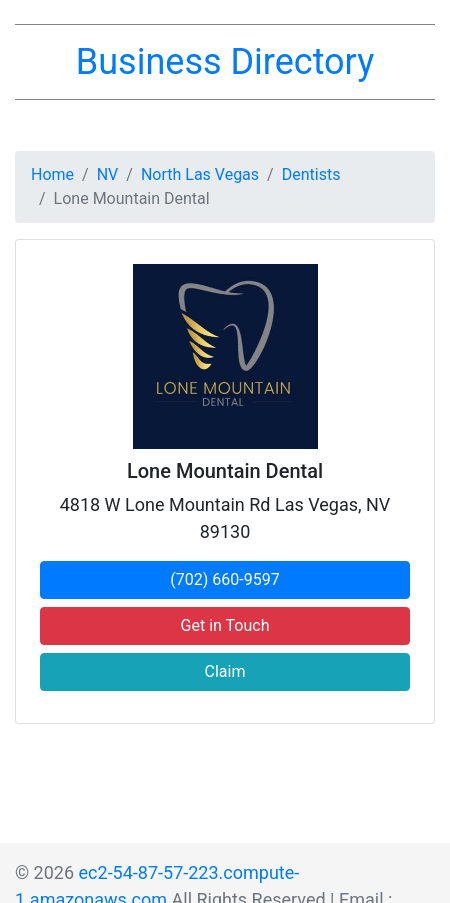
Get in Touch (225, 625)
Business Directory (225, 62)
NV (108, 174)
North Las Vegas (200, 174)
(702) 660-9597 (224, 579)
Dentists (311, 174)
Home (52, 174)
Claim (225, 671)
